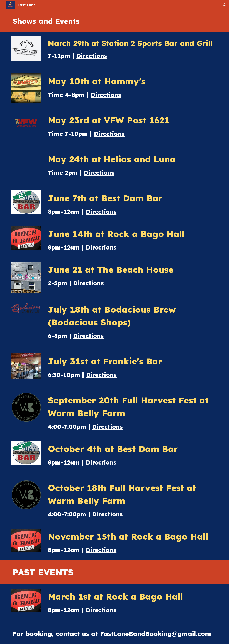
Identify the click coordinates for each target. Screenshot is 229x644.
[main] (114, 21)
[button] (225, 5)
